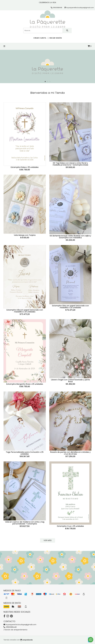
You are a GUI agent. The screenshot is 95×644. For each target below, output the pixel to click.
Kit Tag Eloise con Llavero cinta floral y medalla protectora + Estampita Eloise (70, 164)
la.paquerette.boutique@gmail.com (20, 625)
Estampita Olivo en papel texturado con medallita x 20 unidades (70, 307)
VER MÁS (48, 540)
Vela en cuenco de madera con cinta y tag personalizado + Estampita (25, 523)
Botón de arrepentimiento (15, 630)
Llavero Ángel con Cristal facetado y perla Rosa (70, 381)
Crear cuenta (40, 38)
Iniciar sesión (56, 38)
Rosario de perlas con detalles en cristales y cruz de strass (70, 453)
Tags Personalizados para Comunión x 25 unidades (25, 453)
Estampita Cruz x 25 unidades (70, 526)
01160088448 (10, 627)
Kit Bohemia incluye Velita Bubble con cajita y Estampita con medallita (70, 237)
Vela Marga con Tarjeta (25, 235)
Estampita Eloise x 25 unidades (25, 167)
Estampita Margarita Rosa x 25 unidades (25, 384)
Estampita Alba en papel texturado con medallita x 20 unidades (25, 311)
